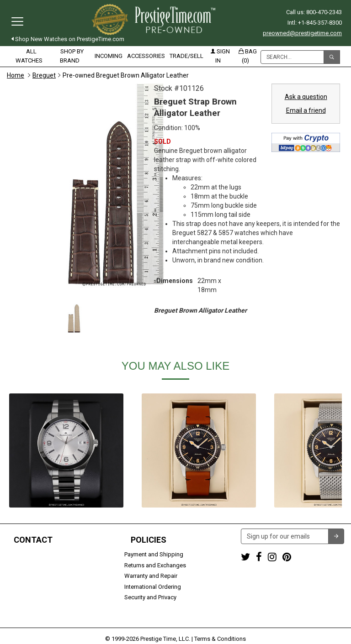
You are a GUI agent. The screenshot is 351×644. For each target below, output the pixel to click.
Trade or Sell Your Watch (40, 587)
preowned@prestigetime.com (302, 33)
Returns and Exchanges (155, 565)
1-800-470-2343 (28, 554)
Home (16, 75)
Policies (149, 540)
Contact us (21, 597)
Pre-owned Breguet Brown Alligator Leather (126, 75)
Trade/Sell (186, 56)
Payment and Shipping (154, 554)
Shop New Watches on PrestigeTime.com (68, 39)
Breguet (44, 75)
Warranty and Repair (151, 576)
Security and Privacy (150, 597)
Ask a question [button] (306, 97)
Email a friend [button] (306, 110)
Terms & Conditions (220, 624)
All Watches (29, 56)
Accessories (146, 56)
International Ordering (153, 587)
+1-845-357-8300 (29, 565)
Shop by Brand (72, 56)
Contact (33, 540)
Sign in (220, 56)
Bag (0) (248, 56)
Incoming (109, 56)
